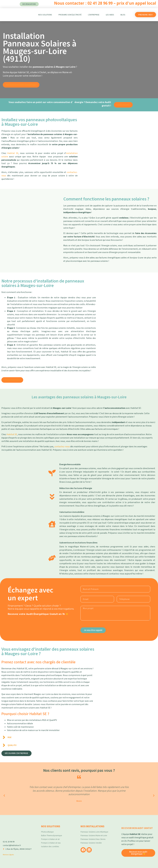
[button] (4, 796)
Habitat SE (13, 153)
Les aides (110, 15)
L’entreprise (94, 15)
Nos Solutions (45, 15)
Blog (123, 15)
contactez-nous (62, 447)
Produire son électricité (70, 15)
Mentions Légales (8, 855)
